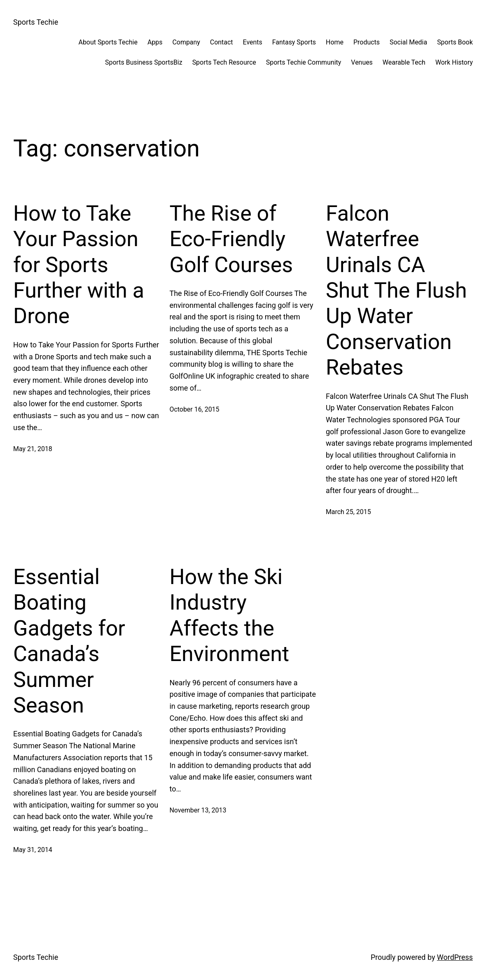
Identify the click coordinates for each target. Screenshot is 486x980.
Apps (155, 42)
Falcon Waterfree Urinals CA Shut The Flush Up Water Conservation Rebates (396, 290)
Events (253, 42)
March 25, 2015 (348, 512)
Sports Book (455, 42)
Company (186, 42)
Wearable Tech (404, 62)
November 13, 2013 (198, 810)
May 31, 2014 (33, 850)
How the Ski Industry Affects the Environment (229, 615)
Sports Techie (36, 22)
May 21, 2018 (33, 449)
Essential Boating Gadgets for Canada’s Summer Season (69, 641)
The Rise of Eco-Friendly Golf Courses (231, 239)
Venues (362, 62)
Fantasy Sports (294, 42)
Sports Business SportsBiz (144, 62)
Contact (222, 42)
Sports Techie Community (304, 62)
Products (367, 42)
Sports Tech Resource (224, 62)
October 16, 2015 (194, 409)
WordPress (455, 957)
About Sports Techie (108, 42)
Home (335, 42)
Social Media (408, 42)
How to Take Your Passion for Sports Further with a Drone (79, 265)
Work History (454, 62)
